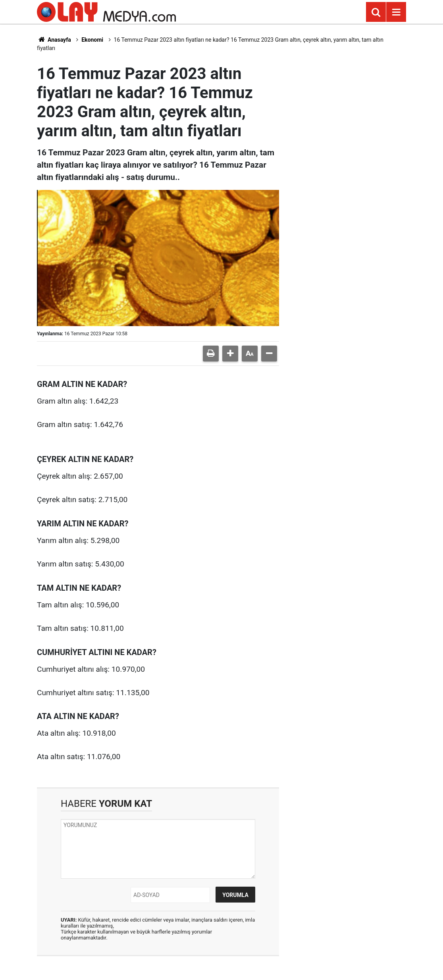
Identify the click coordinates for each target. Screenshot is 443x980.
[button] (230, 354)
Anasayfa (54, 40)
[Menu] (396, 12)
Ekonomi (92, 40)
